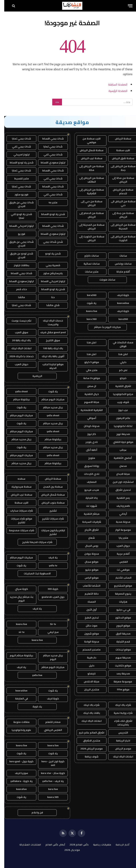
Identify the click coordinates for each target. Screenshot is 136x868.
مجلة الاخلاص (87, 682)
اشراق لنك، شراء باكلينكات (119, 723)
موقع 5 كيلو (87, 362)
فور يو (17, 234)
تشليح (49, 511)
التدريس (119, 733)
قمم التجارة (119, 642)
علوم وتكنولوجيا (17, 730)
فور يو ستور (17, 194)
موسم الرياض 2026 (87, 749)
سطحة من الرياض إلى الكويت (119, 238)
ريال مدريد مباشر (49, 407)
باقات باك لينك (87, 713)
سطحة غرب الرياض (87, 158)
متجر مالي (87, 370)
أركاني (119, 514)
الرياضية (33, 376)
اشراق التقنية (119, 386)
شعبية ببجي (49, 265)
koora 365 (49, 797)
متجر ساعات (87, 272)
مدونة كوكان (87, 426)
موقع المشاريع (119, 586)
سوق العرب (17, 332)
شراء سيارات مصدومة (17, 530)
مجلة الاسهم (87, 402)
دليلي (119, 362)
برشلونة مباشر (17, 399)
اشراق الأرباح (87, 530)
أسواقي (87, 418)
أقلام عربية (119, 554)
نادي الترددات (87, 474)
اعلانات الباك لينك (87, 721)
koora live (87, 311)
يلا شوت (87, 303)
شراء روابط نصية (119, 713)
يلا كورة (33, 707)
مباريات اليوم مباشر (49, 399)
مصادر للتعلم (49, 722)
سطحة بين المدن (49, 487)
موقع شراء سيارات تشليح (17, 520)
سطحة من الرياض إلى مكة (87, 168)
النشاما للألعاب (87, 586)
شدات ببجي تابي (17, 147)
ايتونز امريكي (17, 155)
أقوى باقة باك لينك (49, 356)
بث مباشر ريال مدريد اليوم (17, 599)
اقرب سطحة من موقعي (87, 140)
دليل (87, 666)
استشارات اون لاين (119, 482)
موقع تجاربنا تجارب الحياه (49, 366)
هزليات (119, 602)
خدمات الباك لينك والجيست (49, 322)
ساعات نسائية (87, 264)
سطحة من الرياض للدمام (119, 192)
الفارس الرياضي (49, 730)
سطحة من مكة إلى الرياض (119, 180)
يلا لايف (49, 557)
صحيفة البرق (119, 634)
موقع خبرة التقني (119, 442)
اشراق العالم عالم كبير (87, 733)
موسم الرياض (119, 749)
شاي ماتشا (49, 305)
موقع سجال (87, 562)
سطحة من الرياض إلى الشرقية (87, 192)
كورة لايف (119, 295)
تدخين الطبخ (87, 618)
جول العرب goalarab (49, 597)
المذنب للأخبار (119, 578)
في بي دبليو (119, 610)
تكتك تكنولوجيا (119, 426)
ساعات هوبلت (103, 280)
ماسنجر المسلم (87, 650)
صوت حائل (87, 626)
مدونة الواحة (87, 642)
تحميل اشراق (119, 490)
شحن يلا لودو (49, 254)
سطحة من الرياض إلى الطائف (87, 180)
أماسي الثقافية (119, 458)
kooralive (17, 789)
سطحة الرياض (119, 139)
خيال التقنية (87, 394)
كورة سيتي (17, 589)
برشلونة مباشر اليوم (17, 655)
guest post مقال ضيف (49, 332)
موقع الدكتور (119, 618)
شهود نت (87, 506)
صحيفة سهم (119, 658)
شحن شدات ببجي (49, 242)
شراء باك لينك (119, 705)
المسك (87, 602)
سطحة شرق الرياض (119, 158)
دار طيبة (87, 658)
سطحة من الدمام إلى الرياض (87, 215)
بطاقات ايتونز (17, 265)
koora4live (119, 303)
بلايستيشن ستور (49, 273)
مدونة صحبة (119, 522)
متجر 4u (49, 202)
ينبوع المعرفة (119, 594)
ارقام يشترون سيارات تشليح (49, 532)
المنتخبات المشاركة (26, 845)
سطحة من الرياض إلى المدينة (119, 227)
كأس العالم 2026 (75, 845)
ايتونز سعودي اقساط (49, 163)
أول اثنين (87, 610)
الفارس (119, 562)
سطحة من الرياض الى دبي (119, 203)
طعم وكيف (119, 506)
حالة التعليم (87, 594)
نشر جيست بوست (17, 321)
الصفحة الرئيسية (114, 91)
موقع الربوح (119, 626)
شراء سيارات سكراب (17, 511)
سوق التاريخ (49, 340)
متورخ (87, 458)
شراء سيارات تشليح (49, 519)
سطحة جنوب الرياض (49, 503)
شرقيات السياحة (87, 522)
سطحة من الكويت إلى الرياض (87, 238)
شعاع (87, 538)
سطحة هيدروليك (17, 487)
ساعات (119, 256)
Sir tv (49, 624)
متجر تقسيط (17, 178)
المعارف (87, 482)
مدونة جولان (87, 554)
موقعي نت (119, 570)
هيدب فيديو (87, 490)
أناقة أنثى (87, 450)
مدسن (119, 466)
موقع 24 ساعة (87, 378)
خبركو (119, 378)
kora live (49, 789)
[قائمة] (126, 6)
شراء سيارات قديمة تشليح (33, 542)
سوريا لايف (17, 773)
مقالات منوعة (17, 722)
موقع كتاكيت (119, 666)
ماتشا (17, 297)
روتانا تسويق (87, 466)
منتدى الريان (87, 690)
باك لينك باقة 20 (17, 340)
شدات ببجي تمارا (17, 139)
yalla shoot (17, 391)
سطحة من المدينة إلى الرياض (87, 227)
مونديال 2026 (68, 850)
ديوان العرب (119, 546)
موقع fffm (119, 690)
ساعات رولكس (119, 264)
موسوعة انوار (119, 530)
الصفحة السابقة (114, 84)
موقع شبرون (87, 634)
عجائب (119, 450)
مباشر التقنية (87, 514)
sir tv (17, 632)
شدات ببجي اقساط (49, 139)
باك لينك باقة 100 (49, 348)
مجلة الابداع (119, 474)
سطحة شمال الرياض (87, 150)
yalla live (33, 675)
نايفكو (87, 674)
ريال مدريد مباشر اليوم (49, 657)
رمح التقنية (119, 498)
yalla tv (49, 565)
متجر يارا (119, 538)
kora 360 (87, 319)
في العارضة (17, 699)
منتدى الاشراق (87, 741)
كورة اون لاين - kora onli (49, 763)
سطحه (17, 479)
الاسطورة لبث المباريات (33, 573)
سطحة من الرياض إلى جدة (119, 168)
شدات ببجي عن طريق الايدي (17, 204)
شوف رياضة (87, 757)
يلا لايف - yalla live (49, 781)
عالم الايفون (119, 418)
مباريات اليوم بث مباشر (103, 327)
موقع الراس (87, 578)
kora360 (87, 295)
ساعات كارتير (87, 256)
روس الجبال (87, 546)
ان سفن (87, 386)
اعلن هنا (87, 342)
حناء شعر (17, 289)
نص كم (119, 370)
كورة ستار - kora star (49, 773)
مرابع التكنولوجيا (119, 394)
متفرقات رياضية (98, 845)
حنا (49, 297)
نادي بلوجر (87, 442)
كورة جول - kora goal (17, 761)
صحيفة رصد (119, 674)
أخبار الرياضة (118, 845)
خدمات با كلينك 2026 (17, 356)
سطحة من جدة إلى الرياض (119, 215)
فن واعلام (33, 812)
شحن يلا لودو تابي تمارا (17, 216)
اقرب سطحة (119, 150)
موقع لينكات (119, 650)
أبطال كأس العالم (51, 845)
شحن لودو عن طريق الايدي (17, 255)
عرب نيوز (119, 410)
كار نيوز (87, 434)
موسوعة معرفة (119, 682)
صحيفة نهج (119, 434)
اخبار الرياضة (119, 741)
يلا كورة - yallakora (17, 781)
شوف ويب (119, 402)
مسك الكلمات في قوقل (119, 344)
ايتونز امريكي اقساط (17, 226)
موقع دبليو (87, 570)
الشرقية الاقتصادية (87, 410)
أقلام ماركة (119, 272)
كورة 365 (49, 589)
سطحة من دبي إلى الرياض (87, 203)
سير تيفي (49, 632)
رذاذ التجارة (87, 498)
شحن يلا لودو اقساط (17, 163)
